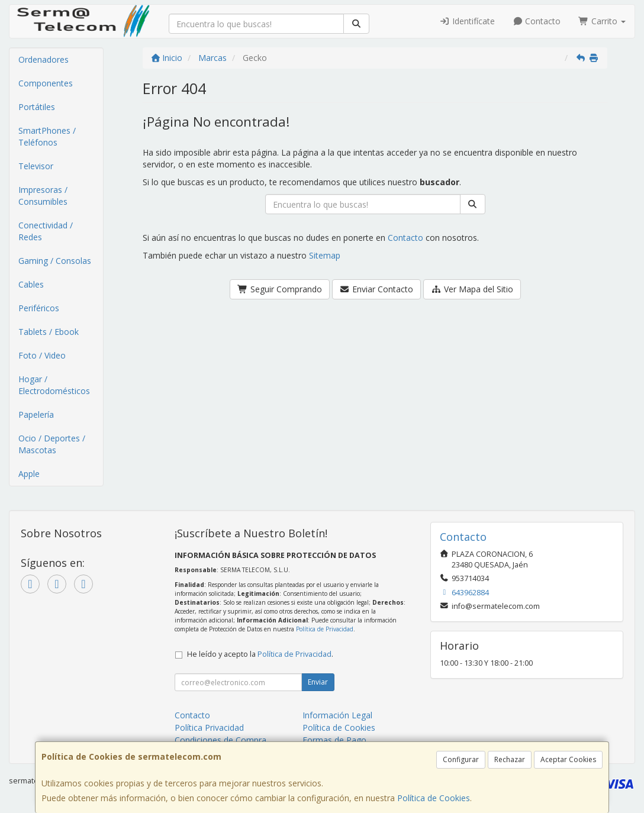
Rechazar (510, 759)
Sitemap (325, 255)
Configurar (461, 759)
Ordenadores (44, 59)
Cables (31, 284)
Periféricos (39, 308)
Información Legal (337, 715)
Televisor (36, 166)
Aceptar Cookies (568, 759)
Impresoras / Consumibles (43, 196)
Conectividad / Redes (46, 231)
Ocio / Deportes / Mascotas (52, 444)
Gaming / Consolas (55, 261)
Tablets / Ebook (49, 332)
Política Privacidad (209, 727)
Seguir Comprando (280, 289)
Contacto (537, 21)
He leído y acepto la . (260, 654)
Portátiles (37, 107)
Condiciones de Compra (220, 740)
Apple (29, 474)
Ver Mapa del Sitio (472, 289)
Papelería (36, 414)
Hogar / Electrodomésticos (54, 385)
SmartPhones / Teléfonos (47, 136)
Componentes (46, 83)
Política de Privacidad (325, 629)
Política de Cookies (434, 798)
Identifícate (467, 21)
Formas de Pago (334, 740)
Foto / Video (42, 355)
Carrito (602, 21)
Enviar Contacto (377, 289)
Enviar (318, 682)
